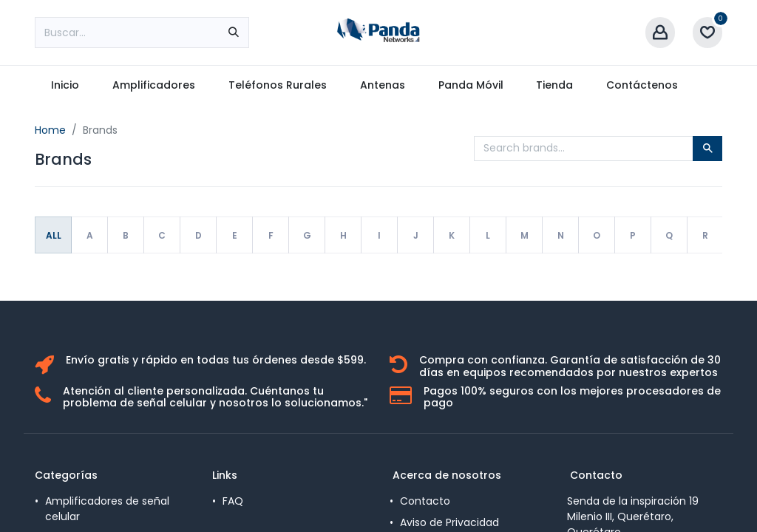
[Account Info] (660, 33)
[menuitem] (65, 85)
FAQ (233, 501)
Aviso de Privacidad (449, 522)
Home (50, 130)
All (54, 235)
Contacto (425, 501)
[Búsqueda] (234, 33)
